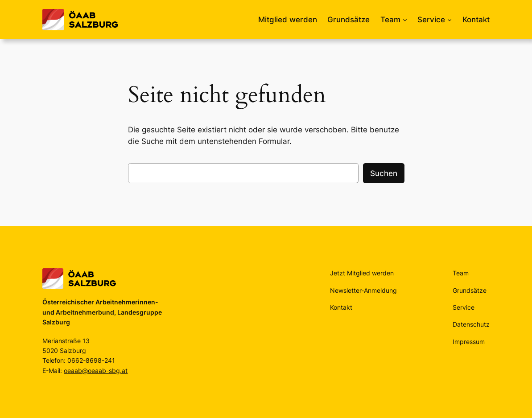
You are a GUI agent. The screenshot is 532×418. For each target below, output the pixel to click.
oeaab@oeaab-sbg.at (96, 371)
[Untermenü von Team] (405, 20)
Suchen (384, 173)
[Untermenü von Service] (450, 20)
